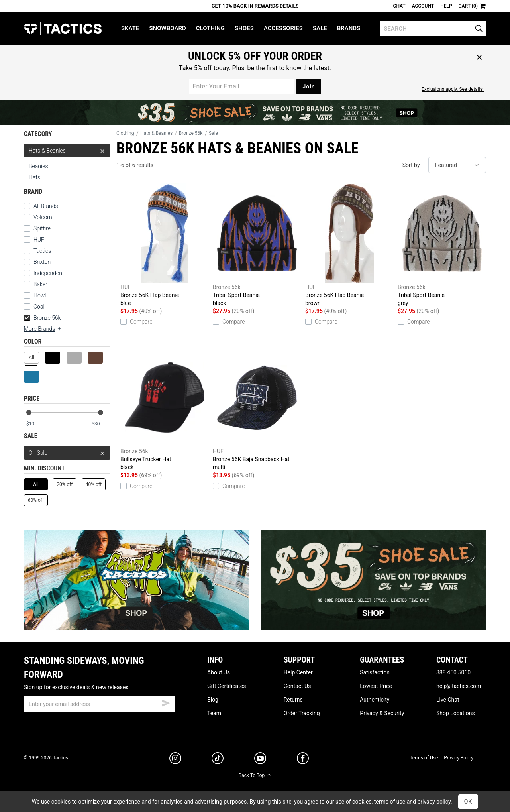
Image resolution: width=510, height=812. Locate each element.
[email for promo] (242, 87)
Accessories (283, 28)
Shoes (244, 28)
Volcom (43, 217)
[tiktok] (218, 759)
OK (468, 802)
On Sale (67, 453)
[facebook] (303, 760)
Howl (40, 295)
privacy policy (434, 802)
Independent (49, 273)
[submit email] (166, 702)
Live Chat (448, 700)
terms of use (390, 802)
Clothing (210, 28)
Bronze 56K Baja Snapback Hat (257, 409)
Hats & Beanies (67, 151)
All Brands (46, 206)
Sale (320, 28)
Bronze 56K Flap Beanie (165, 245)
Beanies (38, 166)
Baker (40, 284)
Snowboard (167, 28)
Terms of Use (424, 758)
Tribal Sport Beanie (257, 245)
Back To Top (255, 775)
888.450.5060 (453, 672)
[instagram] (175, 759)
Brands (349, 28)
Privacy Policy (459, 758)
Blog (213, 700)
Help (446, 6)
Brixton (42, 262)
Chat (399, 6)
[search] (433, 29)
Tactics (63, 29)
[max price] (101, 424)
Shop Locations (456, 713)
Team (214, 713)
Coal (39, 307)
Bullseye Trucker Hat (165, 409)
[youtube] (260, 760)
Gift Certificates (227, 686)
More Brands (43, 329)
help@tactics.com (459, 686)
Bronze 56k (42, 318)
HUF (39, 240)
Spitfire (42, 228)
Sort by (411, 165)
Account (423, 6)
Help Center (298, 672)
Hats (34, 177)
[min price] (35, 424)
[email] (100, 704)
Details (289, 6)
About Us (219, 672)
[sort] (457, 165)
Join (309, 87)
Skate (130, 28)
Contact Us (297, 686)
